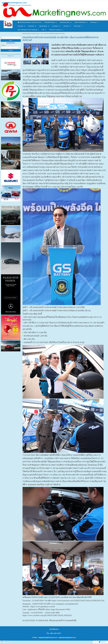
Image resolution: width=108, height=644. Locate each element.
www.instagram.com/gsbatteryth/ (65, 604)
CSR (41, 34)
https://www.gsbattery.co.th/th (43, 607)
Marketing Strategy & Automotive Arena (31, 34)
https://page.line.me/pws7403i (58, 609)
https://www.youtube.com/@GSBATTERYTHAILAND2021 (47, 615)
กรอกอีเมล (3, 46)
